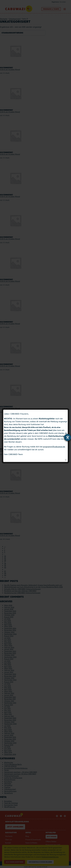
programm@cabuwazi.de (54, 447)
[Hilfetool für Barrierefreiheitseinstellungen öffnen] (68, 437)
